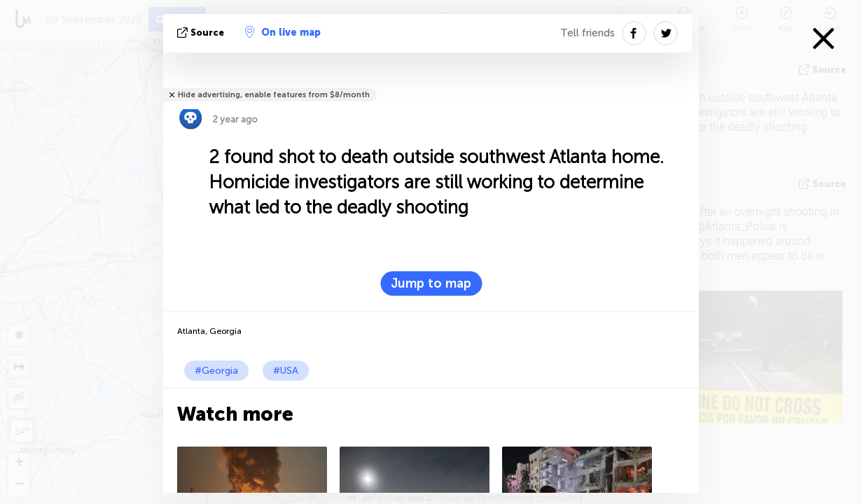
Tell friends (588, 33)
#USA (286, 371)
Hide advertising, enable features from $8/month (274, 95)
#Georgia (216, 371)
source (202, 33)
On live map (283, 32)
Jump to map (431, 283)
